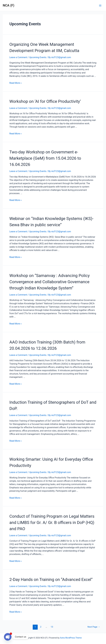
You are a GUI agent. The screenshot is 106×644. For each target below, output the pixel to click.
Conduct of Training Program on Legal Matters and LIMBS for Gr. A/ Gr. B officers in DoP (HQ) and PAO (52, 522)
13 (52, 627)
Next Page (94, 627)
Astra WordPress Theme (71, 638)
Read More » (15, 83)
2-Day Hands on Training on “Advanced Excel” (51, 579)
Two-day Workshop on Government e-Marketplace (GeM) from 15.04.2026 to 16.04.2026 (45, 158)
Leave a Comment (18, 57)
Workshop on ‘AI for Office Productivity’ (45, 101)
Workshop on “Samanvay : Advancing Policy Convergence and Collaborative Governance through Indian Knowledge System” (50, 282)
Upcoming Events (38, 57)
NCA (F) (9, 5)
